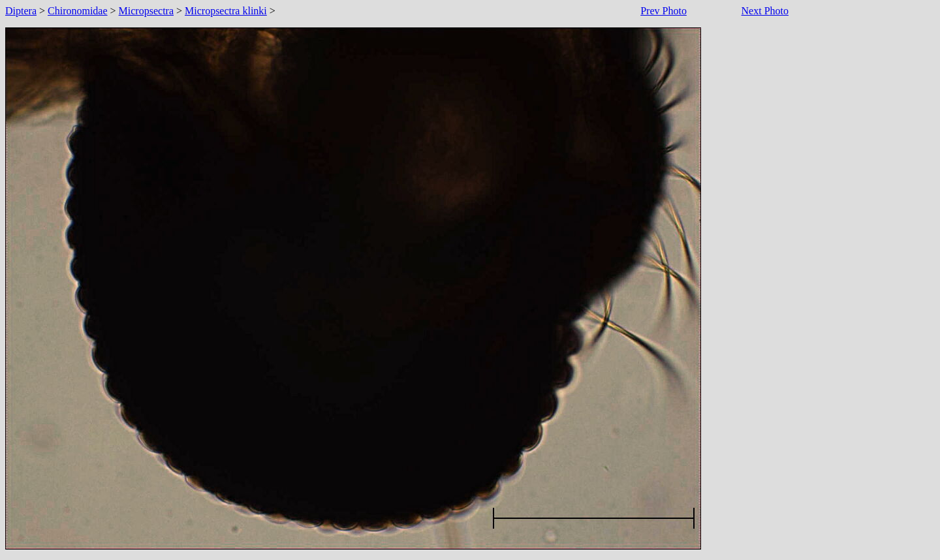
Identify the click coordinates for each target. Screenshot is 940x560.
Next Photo (765, 11)
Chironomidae (78, 11)
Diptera (21, 11)
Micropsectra (146, 11)
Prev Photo (664, 11)
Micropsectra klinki (226, 11)
